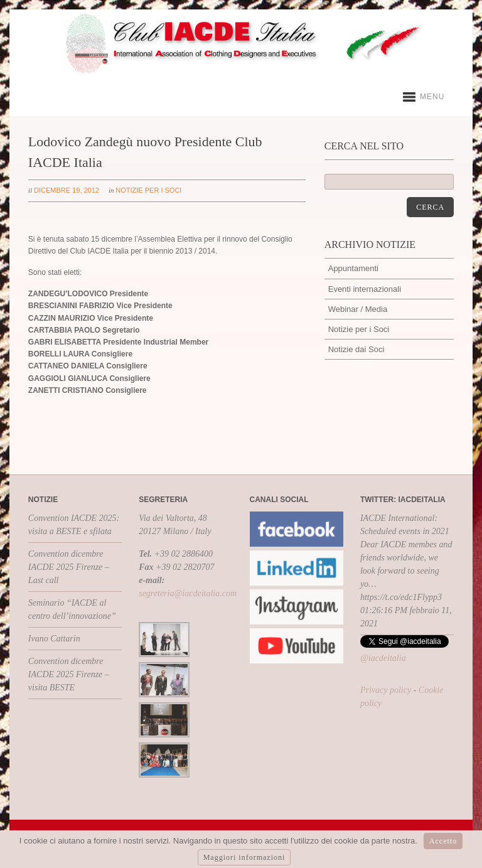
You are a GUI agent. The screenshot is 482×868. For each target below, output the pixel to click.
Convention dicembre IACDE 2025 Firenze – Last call (69, 567)
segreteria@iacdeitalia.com (188, 593)
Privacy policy (386, 690)
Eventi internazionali (365, 289)
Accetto (443, 841)
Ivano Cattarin (54, 639)
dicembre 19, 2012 (67, 190)
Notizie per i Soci (148, 190)
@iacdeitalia (383, 658)
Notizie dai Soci (356, 349)
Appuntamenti (353, 268)
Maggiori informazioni (244, 857)
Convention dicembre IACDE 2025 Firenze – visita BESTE (69, 674)
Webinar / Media (358, 309)
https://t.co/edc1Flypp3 (401, 597)
